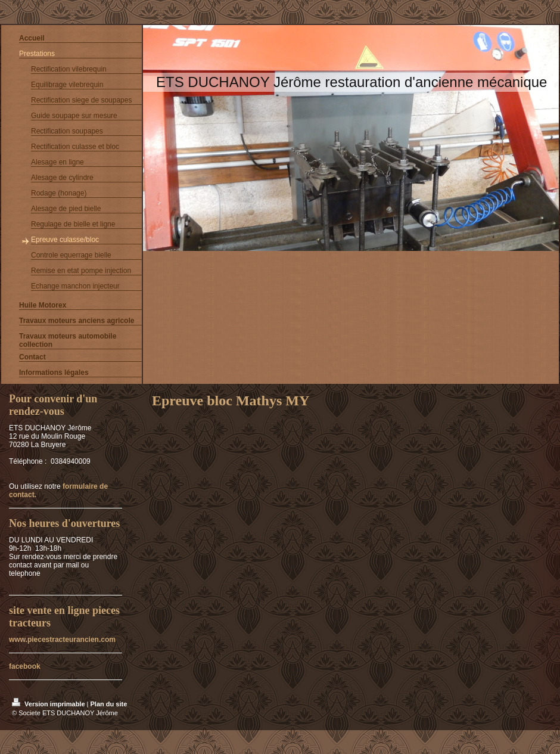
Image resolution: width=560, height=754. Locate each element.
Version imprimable (49, 704)
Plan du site (109, 704)
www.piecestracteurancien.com (62, 640)
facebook (25, 666)
